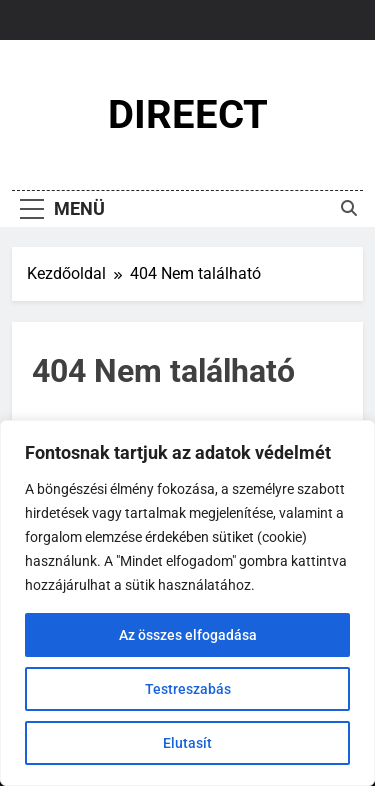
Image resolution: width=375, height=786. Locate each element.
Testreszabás (188, 689)
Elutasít (187, 743)
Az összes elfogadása (188, 635)
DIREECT (188, 114)
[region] (187, 603)
